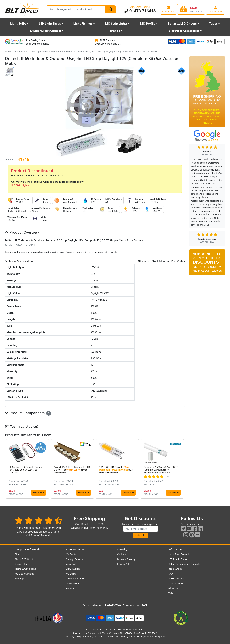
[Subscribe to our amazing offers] (141, 529)
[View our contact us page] (168, 9)
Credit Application (76, 578)
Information (176, 549)
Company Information (28, 549)
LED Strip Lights (116, 24)
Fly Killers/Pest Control (45, 31)
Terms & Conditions (25, 569)
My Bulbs (71, 574)
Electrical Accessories (184, 31)
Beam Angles (175, 569)
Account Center (75, 549)
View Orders (73, 564)
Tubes (214, 24)
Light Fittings (83, 24)
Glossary (173, 588)
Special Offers (176, 583)
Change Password (76, 559)
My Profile (71, 554)
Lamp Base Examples (180, 554)
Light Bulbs (18, 24)
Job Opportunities (24, 574)
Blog (17, 554)
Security (122, 549)
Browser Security (126, 559)
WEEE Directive (176, 578)
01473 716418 (140, 11)
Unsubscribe (73, 583)
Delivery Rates (22, 564)
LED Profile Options (179, 559)
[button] (182, 469)
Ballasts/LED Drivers (182, 24)
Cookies (121, 554)
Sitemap (19, 578)
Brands (115, 31)
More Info (39, 492)
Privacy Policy (124, 564)
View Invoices (73, 569)
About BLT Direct (24, 559)
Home (8, 52)
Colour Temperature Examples (185, 564)
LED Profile (148, 24)
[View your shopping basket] (191, 9)
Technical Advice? (22, 426)
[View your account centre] (215, 9)
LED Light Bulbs (50, 24)
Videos (172, 593)
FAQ (171, 574)
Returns (70, 588)
